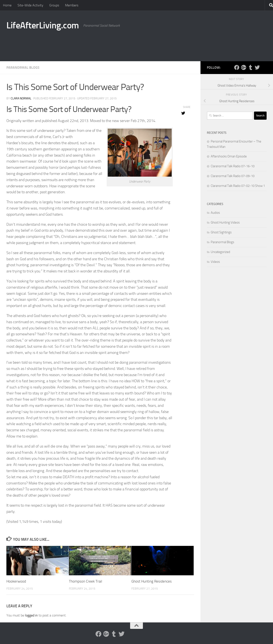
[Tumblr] (250, 67)
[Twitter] (257, 67)
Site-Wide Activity (30, 5)
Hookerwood (16, 581)
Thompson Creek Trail (86, 581)
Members (72, 5)
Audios (215, 213)
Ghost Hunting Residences (152, 581)
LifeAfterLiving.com (43, 25)
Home (7, 5)
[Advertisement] (189, 44)
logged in (31, 615)
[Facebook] (237, 67)
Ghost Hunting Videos (225, 222)
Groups (54, 5)
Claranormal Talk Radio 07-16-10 (233, 166)
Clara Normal (21, 98)
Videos (215, 262)
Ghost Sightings (221, 232)
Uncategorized (220, 252)
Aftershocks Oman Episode (229, 156)
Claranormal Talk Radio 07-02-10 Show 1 (238, 186)
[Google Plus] (244, 67)
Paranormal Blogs (23, 68)
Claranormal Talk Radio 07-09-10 (233, 176)
